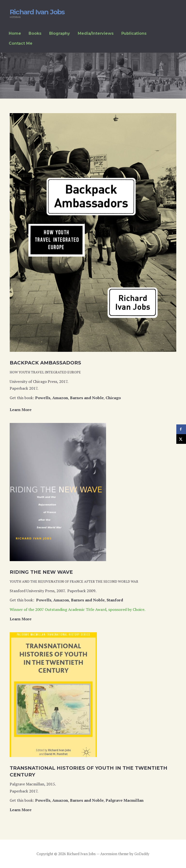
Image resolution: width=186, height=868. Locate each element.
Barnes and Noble (87, 398)
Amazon (60, 398)
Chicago (113, 398)
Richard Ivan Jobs (37, 12)
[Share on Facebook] (181, 429)
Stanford (115, 600)
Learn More (21, 410)
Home (15, 33)
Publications (134, 33)
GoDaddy (142, 854)
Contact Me (20, 43)
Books (35, 33)
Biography (60, 33)
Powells (43, 398)
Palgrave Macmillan (125, 800)
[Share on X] (181, 439)
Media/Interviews (96, 33)
